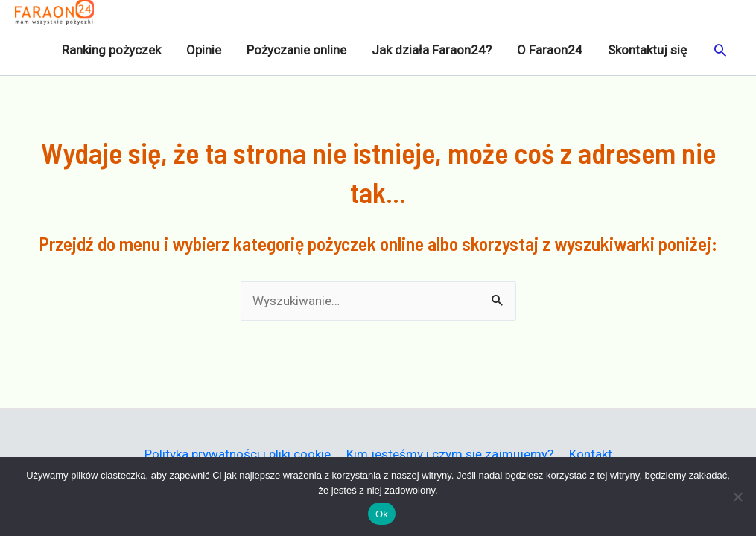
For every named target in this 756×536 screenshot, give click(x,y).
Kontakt (591, 454)
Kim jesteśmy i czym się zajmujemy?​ (450, 454)
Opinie (204, 50)
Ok (382, 514)
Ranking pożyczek (111, 50)
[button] (720, 50)
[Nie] (737, 497)
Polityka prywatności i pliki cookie (238, 454)
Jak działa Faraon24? (432, 50)
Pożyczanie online (296, 50)
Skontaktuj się (647, 50)
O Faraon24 (550, 50)
